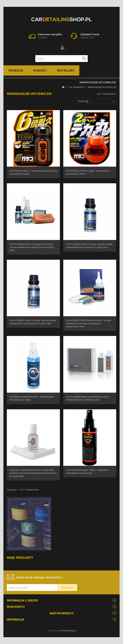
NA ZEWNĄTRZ (77, 87)
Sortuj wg (83, 101)
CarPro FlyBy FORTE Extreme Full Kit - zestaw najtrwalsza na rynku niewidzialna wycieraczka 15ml (88, 323)
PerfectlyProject (67, 631)
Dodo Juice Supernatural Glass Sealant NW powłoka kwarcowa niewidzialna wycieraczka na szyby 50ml (33, 473)
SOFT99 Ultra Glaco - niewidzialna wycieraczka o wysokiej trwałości (33, 172)
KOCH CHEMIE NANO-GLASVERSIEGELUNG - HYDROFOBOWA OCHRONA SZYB (88, 398)
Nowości (40, 70)
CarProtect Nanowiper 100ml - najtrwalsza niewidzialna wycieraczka (87, 471)
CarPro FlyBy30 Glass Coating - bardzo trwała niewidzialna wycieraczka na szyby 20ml (89, 246)
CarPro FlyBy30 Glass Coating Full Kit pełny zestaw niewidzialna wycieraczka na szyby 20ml (32, 247)
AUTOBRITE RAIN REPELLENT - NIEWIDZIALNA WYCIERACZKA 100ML (32, 398)
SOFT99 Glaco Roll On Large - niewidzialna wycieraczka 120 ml (87, 172)
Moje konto (16, 607)
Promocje (16, 70)
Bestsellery (66, 70)
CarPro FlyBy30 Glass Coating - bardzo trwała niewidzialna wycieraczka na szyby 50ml (33, 322)
